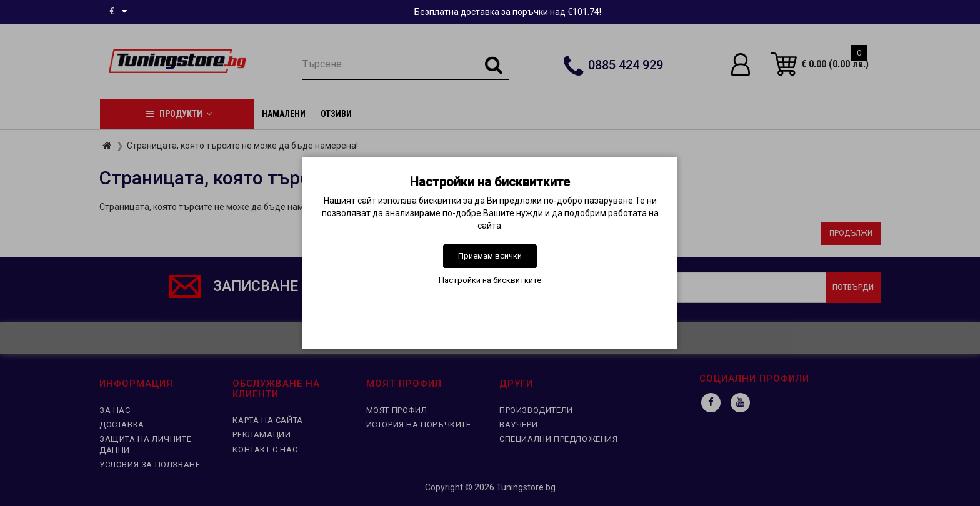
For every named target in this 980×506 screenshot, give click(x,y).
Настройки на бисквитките (490, 280)
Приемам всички (490, 256)
